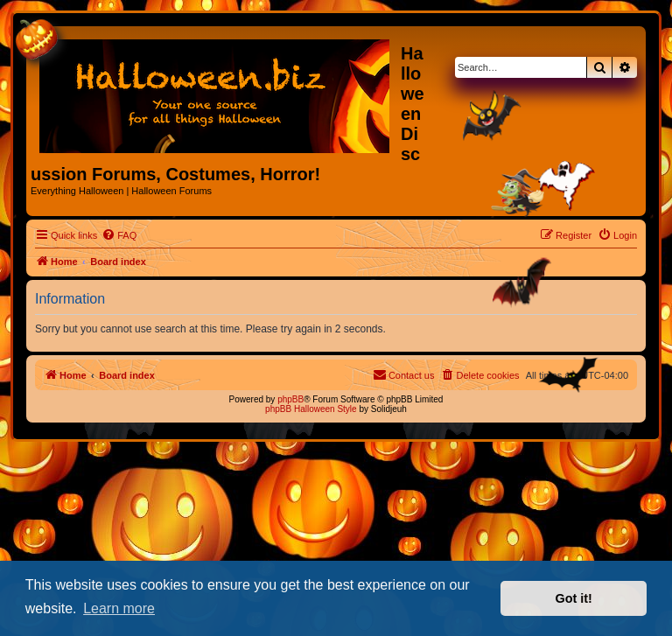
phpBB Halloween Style (311, 409)
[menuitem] (119, 235)
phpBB (290, 399)
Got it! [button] (574, 598)
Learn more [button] (119, 608)
